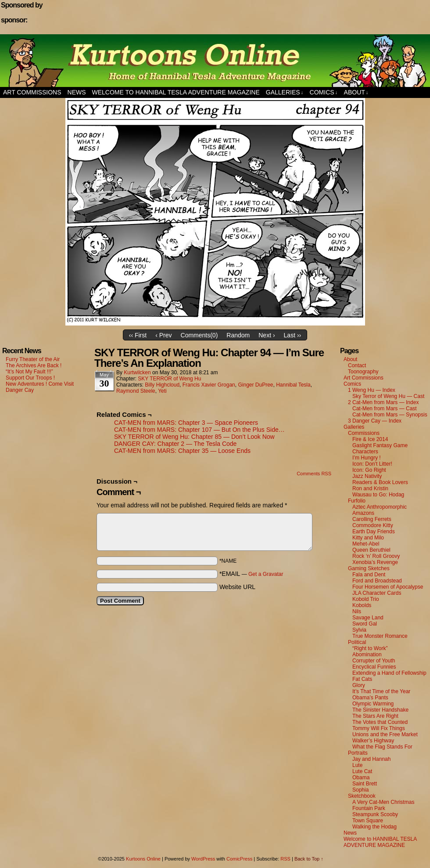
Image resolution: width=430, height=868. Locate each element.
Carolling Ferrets (372, 519)
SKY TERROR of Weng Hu (169, 379)
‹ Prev (163, 335)
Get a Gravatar (266, 574)
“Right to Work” (370, 648)
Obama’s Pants (370, 698)
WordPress (203, 859)
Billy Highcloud (162, 385)
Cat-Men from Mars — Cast (385, 409)
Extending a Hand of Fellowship (389, 673)
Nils (357, 611)
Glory (359, 685)
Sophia (360, 790)
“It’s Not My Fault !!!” (29, 372)
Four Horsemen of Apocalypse (388, 587)
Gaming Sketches (369, 568)
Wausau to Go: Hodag (378, 495)
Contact (357, 365)
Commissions (364, 433)
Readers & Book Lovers (380, 482)
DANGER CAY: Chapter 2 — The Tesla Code (175, 444)
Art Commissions (32, 92)
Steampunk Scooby (375, 814)
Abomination (367, 655)
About (356, 92)
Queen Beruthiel (371, 550)
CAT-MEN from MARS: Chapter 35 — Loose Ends (182, 451)
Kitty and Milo (368, 538)
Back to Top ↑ (309, 859)
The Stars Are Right (375, 716)
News (77, 92)
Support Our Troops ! (30, 378)
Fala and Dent (369, 575)
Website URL (237, 587)
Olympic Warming (373, 704)
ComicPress (239, 859)
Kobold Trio (366, 599)
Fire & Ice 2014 (370, 439)
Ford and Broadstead (377, 581)
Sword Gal (365, 624)
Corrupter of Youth (374, 661)
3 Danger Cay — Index (375, 421)
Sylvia (359, 630)
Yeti (162, 391)
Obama (361, 778)
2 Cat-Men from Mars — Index (383, 402)
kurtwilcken (137, 373)
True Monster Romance (380, 636)
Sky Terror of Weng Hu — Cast (388, 396)
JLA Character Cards (377, 593)
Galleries (285, 92)
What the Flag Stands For (382, 747)
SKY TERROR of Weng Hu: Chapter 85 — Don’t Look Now (194, 437)
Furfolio (357, 501)
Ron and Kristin (370, 488)
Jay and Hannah (371, 759)
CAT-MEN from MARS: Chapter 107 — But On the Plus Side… (199, 430)
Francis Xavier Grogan (209, 385)
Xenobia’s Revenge (375, 562)
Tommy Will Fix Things (379, 728)
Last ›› (293, 335)
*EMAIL (251, 574)
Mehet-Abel (366, 544)
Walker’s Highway (373, 741)
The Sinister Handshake (380, 710)
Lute (357, 765)
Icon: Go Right (369, 470)
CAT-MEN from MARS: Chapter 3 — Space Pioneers (186, 423)
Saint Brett (365, 784)
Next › (267, 335)
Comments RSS (314, 474)
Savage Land (368, 618)
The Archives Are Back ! (34, 365)
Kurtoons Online (215, 61)
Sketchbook (362, 796)
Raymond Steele (136, 391)
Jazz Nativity (367, 476)
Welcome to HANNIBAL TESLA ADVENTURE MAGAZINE (176, 92)
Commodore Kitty (373, 525)
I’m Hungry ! (367, 458)
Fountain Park (369, 808)
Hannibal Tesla (293, 385)
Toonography (363, 372)
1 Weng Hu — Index (372, 390)
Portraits (358, 753)
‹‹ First (138, 335)
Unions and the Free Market (385, 734)
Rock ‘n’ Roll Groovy (376, 556)
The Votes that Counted (380, 722)
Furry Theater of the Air (33, 359)
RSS (285, 859)
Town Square (368, 821)
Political (357, 642)
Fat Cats (362, 679)
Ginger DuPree (255, 385)
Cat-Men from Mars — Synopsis (390, 415)
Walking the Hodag (374, 827)
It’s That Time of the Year (381, 691)
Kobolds (362, 605)
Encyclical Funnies (374, 667)
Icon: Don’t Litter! (372, 464)
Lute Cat (362, 771)
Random (238, 335)
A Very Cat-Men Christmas (383, 802)
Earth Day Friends (374, 532)
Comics (324, 92)
